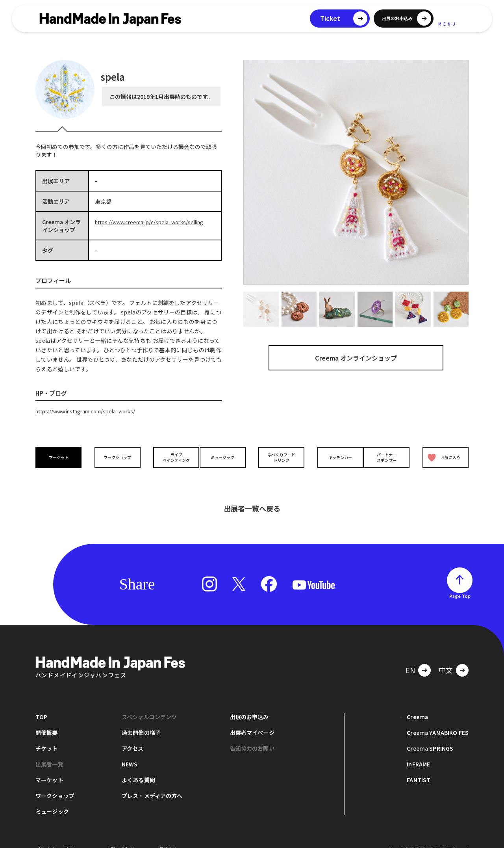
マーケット (61, 457)
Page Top (460, 583)
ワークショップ (115, 457)
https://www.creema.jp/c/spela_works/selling (155, 222)
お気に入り (442, 457)
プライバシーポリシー (59, 836)
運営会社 (168, 836)
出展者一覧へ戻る (252, 495)
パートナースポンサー (389, 457)
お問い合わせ (120, 836)
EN (410, 657)
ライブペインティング (170, 457)
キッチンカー (334, 457)
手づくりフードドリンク (279, 457)
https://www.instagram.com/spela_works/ (91, 411)
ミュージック (225, 457)
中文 (446, 657)
